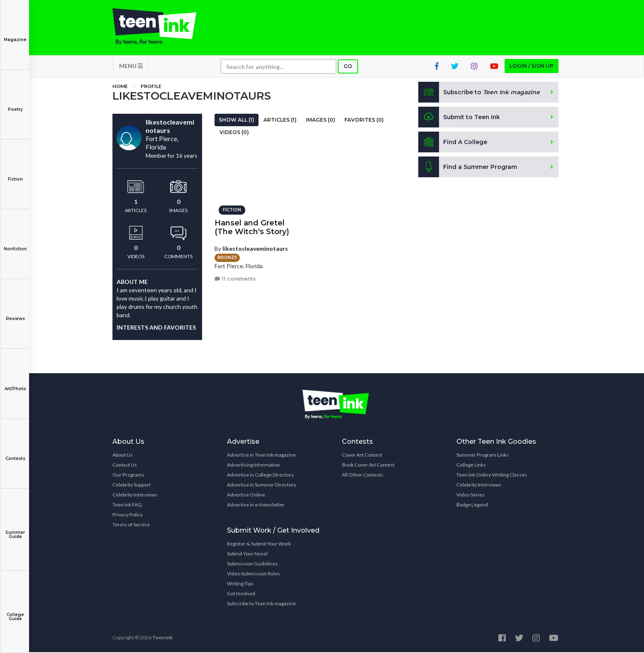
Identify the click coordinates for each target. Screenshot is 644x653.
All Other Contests (363, 476)
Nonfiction (15, 243)
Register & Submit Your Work (259, 544)
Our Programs (128, 476)
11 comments (235, 278)
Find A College (453, 143)
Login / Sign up (532, 67)
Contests (15, 453)
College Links (471, 466)
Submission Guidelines (252, 564)
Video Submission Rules (254, 574)
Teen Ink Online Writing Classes (492, 476)
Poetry (15, 104)
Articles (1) (280, 121)
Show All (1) (237, 121)
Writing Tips (240, 584)
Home (120, 87)
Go (348, 67)
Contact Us (125, 466)
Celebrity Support (132, 485)
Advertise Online (246, 495)
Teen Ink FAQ (127, 505)
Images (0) (321, 121)
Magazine (15, 34)
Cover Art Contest (362, 456)
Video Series (471, 495)
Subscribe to (479, 93)
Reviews (15, 313)
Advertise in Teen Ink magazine (261, 456)
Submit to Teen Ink (460, 118)
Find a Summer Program (468, 168)
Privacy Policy (128, 515)
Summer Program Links (483, 456)
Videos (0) (234, 133)
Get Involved (241, 594)
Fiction (15, 173)
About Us (123, 456)
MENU (131, 67)
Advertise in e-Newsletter (256, 505)
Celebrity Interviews (135, 495)
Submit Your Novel (247, 554)
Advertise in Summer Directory (262, 485)
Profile (151, 87)
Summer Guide (15, 529)
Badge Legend (472, 505)
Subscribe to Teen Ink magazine (261, 604)
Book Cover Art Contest (368, 466)
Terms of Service (131, 525)
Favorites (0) (364, 121)
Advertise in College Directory (260, 476)
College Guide (15, 611)
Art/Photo (15, 383)
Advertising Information (254, 466)
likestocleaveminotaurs (255, 248)
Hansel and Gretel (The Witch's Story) (252, 227)
